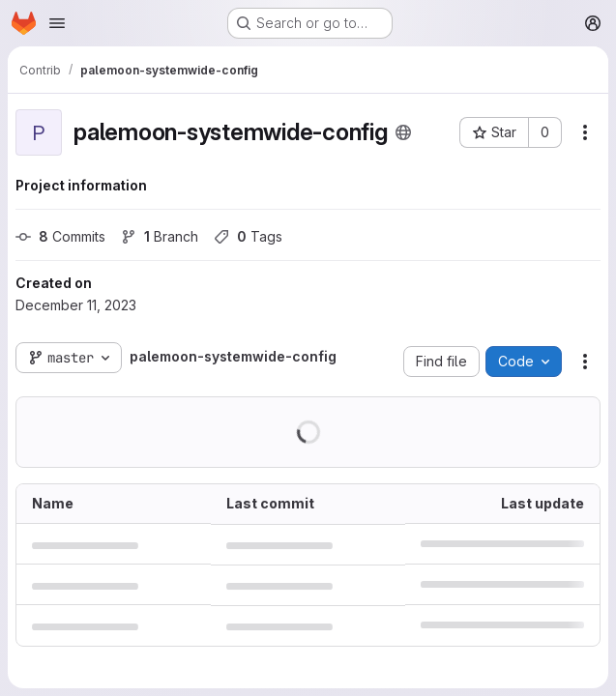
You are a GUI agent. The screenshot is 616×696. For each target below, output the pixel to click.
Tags (248, 236)
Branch (160, 236)
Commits (60, 236)
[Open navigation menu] (57, 23)
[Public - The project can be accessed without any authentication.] (403, 132)
